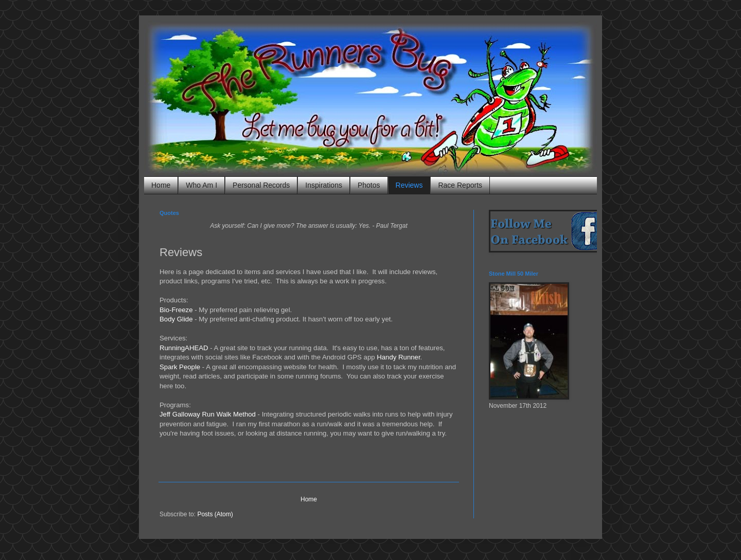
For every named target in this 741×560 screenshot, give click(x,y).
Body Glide (176, 319)
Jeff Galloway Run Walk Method (208, 414)
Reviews (409, 185)
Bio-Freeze (176, 310)
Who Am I (201, 185)
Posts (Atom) (215, 514)
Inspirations (324, 185)
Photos (369, 185)
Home (161, 185)
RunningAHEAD (184, 348)
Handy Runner (398, 357)
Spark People (180, 367)
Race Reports (460, 185)
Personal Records (261, 185)
